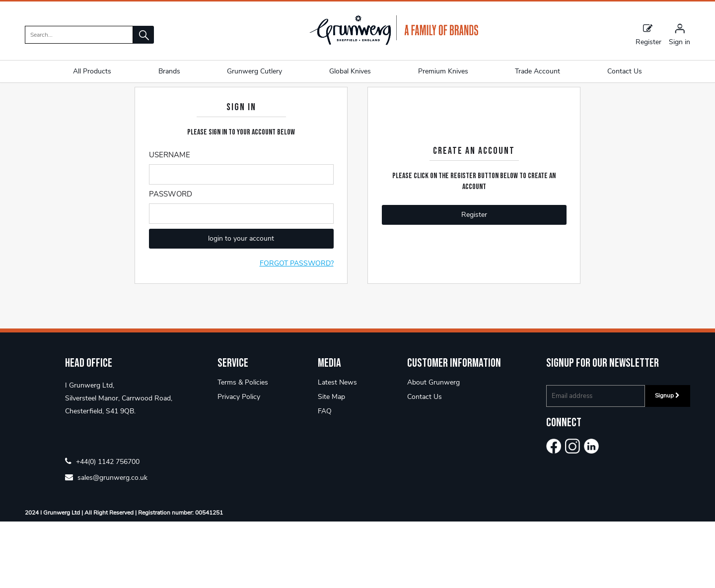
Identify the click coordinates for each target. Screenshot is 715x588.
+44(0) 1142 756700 (102, 528)
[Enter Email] (241, 241)
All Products (92, 71)
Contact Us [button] (625, 71)
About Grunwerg (433, 449)
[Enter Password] (241, 281)
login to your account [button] (241, 305)
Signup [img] (667, 462)
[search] (79, 35)
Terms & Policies (243, 449)
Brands (169, 71)
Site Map (331, 463)
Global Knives (350, 71)
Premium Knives (443, 71)
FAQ (325, 478)
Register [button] (474, 282)
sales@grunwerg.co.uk (106, 544)
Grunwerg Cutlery (254, 71)
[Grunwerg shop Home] (394, 43)
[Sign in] (679, 34)
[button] (143, 35)
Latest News (337, 449)
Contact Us (425, 463)
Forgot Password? (297, 330)
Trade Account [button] (537, 71)
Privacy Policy (239, 463)
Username (170, 222)
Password (171, 261)
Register (648, 34)
